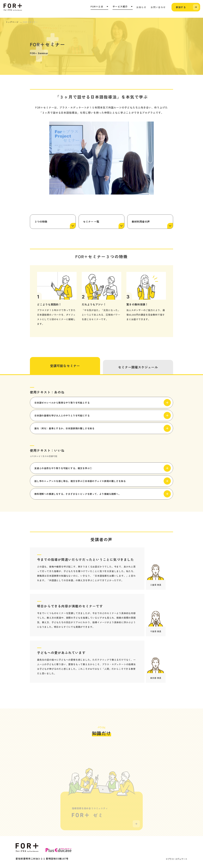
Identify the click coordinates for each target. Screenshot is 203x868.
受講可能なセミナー (65, 366)
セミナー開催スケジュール (138, 367)
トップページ (12, 22)
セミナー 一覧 (91, 221)
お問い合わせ (158, 7)
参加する (181, 7)
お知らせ (141, 7)
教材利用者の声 (141, 221)
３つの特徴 (41, 221)
